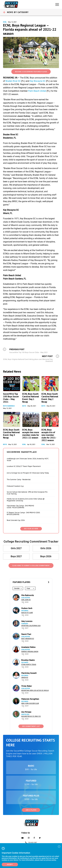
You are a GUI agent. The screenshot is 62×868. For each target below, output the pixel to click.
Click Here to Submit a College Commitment (31, 566)
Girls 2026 (46, 548)
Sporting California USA (31, 626)
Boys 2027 (16, 556)
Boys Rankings (9, 406)
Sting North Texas (29, 665)
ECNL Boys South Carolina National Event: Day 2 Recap (50, 398)
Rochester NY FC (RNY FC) (31, 716)
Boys (24, 406)
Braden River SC (13, 81)
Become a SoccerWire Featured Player (31, 72)
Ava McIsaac (26, 712)
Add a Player (31, 810)
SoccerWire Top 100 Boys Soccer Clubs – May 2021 (11, 398)
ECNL (5, 22)
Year (28, 588)
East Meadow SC (28, 639)
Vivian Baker (27, 686)
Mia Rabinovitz (28, 595)
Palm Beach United (37, 91)
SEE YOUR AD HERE (31, 529)
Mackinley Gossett (29, 673)
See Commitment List (31, 726)
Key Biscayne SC (38, 81)
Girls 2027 (16, 548)
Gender (17, 588)
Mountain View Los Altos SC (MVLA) (35, 690)
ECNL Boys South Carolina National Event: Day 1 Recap (31, 398)
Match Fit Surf (27, 613)
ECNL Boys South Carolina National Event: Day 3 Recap (11, 434)
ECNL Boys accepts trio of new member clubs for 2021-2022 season (49, 435)
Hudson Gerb (27, 608)
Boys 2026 (46, 556)
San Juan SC (26, 600)
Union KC (25, 677)
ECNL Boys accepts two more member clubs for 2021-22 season (31, 434)
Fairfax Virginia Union (30, 652)
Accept (10, 864)
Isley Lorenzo (27, 621)
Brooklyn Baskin (28, 660)
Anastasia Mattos (28, 647)
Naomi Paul (26, 634)
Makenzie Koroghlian (30, 699)
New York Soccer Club (30, 703)
